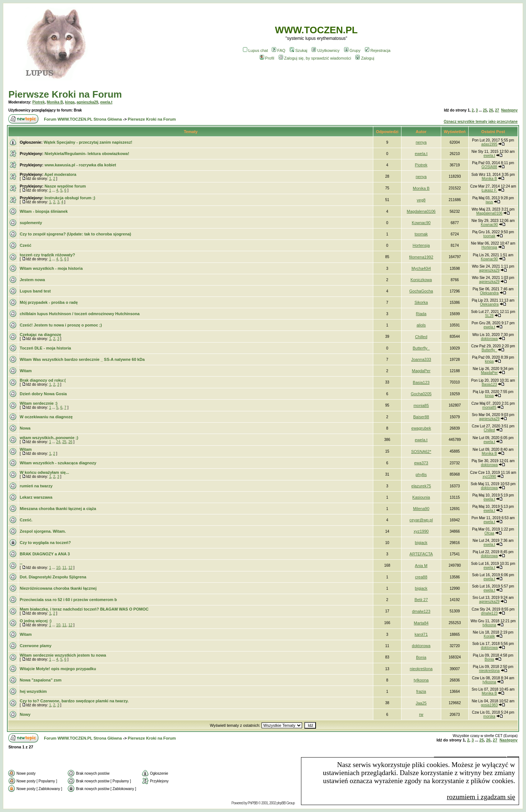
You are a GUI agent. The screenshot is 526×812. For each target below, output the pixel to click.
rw (421, 714)
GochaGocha (421, 291)
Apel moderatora (60, 174)
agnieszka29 (87, 102)
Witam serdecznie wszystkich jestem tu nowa (63, 655)
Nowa (25, 428)
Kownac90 (421, 223)
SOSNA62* (421, 452)
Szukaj (298, 50)
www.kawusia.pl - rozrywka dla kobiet (80, 165)
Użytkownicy (325, 50)
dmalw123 (421, 611)
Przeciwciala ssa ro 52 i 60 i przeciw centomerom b (68, 600)
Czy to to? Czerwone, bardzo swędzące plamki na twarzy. (74, 701)
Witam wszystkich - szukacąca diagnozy (58, 463)
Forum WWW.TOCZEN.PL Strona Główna (83, 119)
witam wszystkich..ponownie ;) (49, 438)
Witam (26, 371)
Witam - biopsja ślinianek (44, 211)
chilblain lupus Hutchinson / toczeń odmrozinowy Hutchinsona (80, 314)
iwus (489, 202)
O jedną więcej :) (36, 621)
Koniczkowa (421, 280)
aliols (421, 325)
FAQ (279, 50)
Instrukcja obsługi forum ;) (70, 198)
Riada (421, 314)
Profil (267, 58)
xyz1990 (489, 477)
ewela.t (106, 102)
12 (70, 568)
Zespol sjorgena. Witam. (43, 531)
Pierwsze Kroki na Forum (65, 94)
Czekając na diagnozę (41, 335)
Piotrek (39, 102)
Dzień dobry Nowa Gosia (43, 394)
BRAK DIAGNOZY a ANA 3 (45, 554)
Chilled (421, 337)
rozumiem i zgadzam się (481, 797)
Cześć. (26, 520)
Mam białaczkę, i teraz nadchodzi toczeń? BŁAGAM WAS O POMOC (84, 609)
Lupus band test (35, 291)
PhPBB (253, 803)
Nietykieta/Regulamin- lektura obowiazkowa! (87, 154)
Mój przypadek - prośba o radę (49, 302)
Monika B (55, 102)
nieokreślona (421, 669)
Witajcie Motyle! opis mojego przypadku (58, 669)
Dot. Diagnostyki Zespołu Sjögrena (53, 577)
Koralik (489, 636)
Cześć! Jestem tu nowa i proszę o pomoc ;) (61, 325)
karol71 (421, 634)
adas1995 (489, 144)
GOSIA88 (489, 167)
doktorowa (489, 339)
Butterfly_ (421, 348)
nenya (421, 142)
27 (497, 110)
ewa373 (421, 463)
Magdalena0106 (421, 211)
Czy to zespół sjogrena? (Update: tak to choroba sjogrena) (75, 234)
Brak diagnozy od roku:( (43, 380)
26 (491, 110)
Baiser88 (421, 417)
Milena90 (421, 509)
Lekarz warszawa (36, 497)
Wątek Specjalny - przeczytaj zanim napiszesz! (88, 142)
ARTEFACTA (421, 554)
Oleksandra (489, 293)
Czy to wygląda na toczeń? (45, 543)
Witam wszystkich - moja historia (51, 268)
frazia (421, 691)
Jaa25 (421, 703)
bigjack (421, 543)
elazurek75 (421, 486)
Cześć (26, 245)
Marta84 (421, 623)
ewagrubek (421, 428)
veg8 (421, 200)
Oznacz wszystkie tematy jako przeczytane (481, 122)
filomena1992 (421, 257)
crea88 (421, 577)
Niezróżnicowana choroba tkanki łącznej (58, 588)
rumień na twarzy (36, 486)
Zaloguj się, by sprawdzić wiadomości (315, 58)
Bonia (421, 657)
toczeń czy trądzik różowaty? (47, 255)
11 (64, 568)
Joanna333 (421, 359)
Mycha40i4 (421, 268)
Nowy (25, 714)
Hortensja (421, 245)
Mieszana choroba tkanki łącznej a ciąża (58, 509)
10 (58, 568)
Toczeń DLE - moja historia (45, 348)
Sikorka (421, 302)
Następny (509, 110)
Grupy (352, 50)
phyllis (421, 475)
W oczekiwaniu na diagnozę (46, 417)
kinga (70, 102)
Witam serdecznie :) (39, 403)
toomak (421, 234)
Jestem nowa (32, 280)
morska (489, 716)
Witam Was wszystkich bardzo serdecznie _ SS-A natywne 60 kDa (82, 359)
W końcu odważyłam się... (44, 472)
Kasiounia (421, 497)
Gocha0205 (421, 394)
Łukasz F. (489, 190)
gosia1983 (489, 705)
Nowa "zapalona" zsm (41, 680)
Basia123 (421, 382)
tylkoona (489, 625)
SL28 (489, 316)
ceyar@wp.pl (421, 520)
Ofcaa (489, 533)
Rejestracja (378, 50)
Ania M (421, 566)
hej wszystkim (33, 691)
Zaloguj (365, 58)
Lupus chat (256, 50)
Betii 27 (421, 600)
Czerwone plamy (36, 646)
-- (21, 563)
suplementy (31, 223)
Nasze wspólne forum (65, 186)
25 (485, 110)
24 (58, 442)
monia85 (421, 405)
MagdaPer (421, 371)
